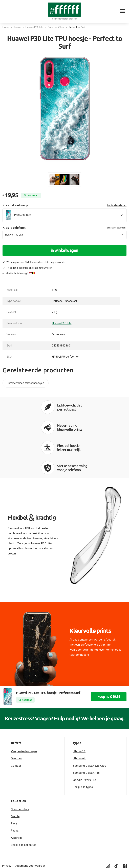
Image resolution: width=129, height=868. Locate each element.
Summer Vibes (57, 27)
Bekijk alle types (83, 749)
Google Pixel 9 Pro (84, 742)
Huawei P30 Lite (35, 27)
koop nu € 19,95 (106, 659)
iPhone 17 (79, 714)
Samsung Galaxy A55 (86, 735)
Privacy (7, 828)
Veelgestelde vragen (24, 714)
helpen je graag (106, 681)
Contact (16, 728)
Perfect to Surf (78, 27)
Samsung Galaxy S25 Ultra (90, 728)
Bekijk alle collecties (24, 807)
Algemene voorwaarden (30, 828)
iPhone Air (79, 721)
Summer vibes (20, 771)
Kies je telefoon (64, 228)
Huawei (18, 27)
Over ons (17, 721)
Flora (14, 786)
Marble (15, 779)
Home (6, 27)
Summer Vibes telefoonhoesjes (26, 383)
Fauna (15, 793)
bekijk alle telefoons (117, 228)
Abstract (16, 800)
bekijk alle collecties (117, 205)
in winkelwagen (64, 250)
